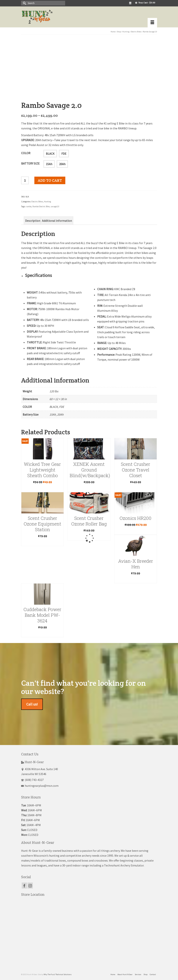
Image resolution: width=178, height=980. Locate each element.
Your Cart (145, 3)
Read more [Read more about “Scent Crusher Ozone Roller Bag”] (89, 535)
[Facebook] (24, 884)
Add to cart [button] (42, 487)
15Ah (49, 162)
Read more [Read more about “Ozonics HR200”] (136, 530)
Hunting (47, 200)
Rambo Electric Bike (41, 205)
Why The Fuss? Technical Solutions (58, 973)
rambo (29, 205)
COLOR (26, 151)
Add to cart (50, 179)
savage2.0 (55, 205)
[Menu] (152, 23)
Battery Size (30, 162)
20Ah (62, 162)
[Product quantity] (25, 179)
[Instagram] (30, 884)
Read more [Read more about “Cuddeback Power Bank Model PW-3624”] (42, 632)
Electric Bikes (37, 200)
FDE (64, 152)
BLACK (50, 152)
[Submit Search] (24, 3)
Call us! (32, 703)
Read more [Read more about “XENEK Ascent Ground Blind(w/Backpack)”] (89, 487)
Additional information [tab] (57, 219)
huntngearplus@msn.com (40, 784)
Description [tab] (33, 219)
